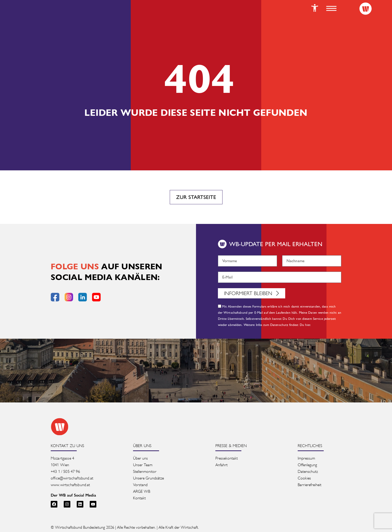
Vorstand (140, 485)
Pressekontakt (227, 458)
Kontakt (139, 498)
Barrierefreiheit (310, 485)
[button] (331, 8)
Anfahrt (221, 465)
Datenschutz (308, 471)
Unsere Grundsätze (148, 478)
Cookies (304, 478)
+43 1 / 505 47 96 (65, 471)
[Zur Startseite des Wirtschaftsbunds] (60, 427)
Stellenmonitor (145, 471)
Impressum (306, 458)
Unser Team (143, 465)
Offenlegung (307, 465)
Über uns (140, 458)
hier (308, 325)
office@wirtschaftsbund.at (73, 478)
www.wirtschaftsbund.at (70, 485)
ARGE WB (142, 491)
